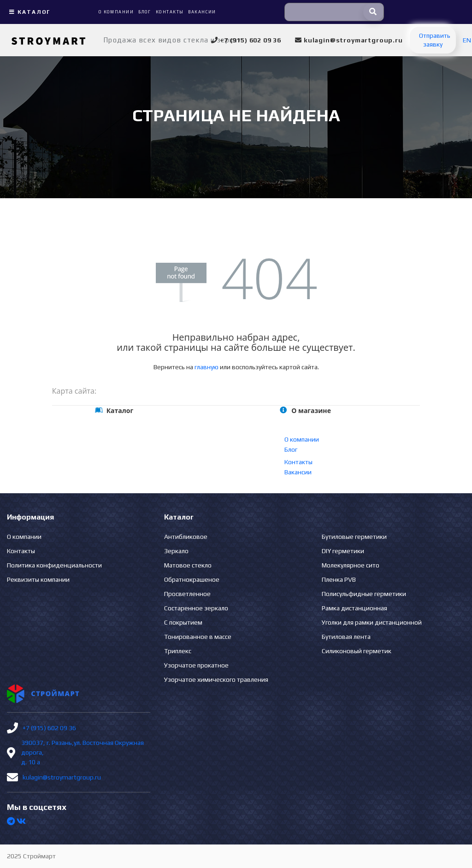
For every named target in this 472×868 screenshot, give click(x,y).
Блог (291, 449)
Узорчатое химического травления (216, 679)
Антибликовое (186, 537)
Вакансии (298, 472)
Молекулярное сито (351, 565)
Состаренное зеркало (196, 608)
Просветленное (187, 594)
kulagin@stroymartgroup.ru (62, 777)
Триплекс (178, 651)
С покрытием (183, 622)
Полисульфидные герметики (364, 594)
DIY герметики (343, 551)
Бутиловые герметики (354, 537)
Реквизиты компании (38, 579)
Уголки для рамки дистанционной (372, 622)
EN (467, 40)
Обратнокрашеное (192, 579)
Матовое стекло (188, 565)
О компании (302, 439)
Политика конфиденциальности (54, 565)
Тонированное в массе (198, 637)
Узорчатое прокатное (196, 665)
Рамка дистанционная (354, 608)
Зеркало (176, 551)
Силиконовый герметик (357, 651)
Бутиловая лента (346, 637)
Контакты (298, 462)
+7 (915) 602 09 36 (49, 728)
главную (206, 367)
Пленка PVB (339, 579)
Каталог (29, 12)
